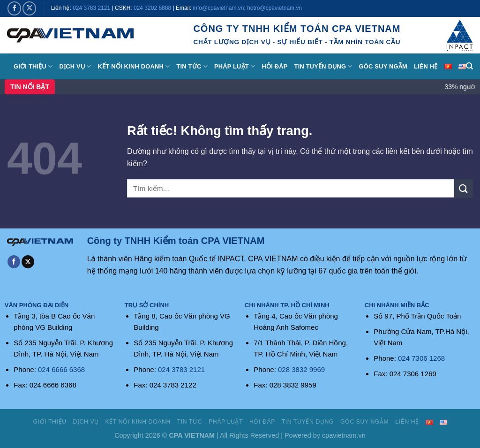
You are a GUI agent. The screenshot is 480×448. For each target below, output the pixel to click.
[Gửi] (464, 188)
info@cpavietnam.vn (219, 8)
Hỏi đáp (274, 66)
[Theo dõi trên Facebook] (14, 8)
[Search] (469, 66)
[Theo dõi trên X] (29, 8)
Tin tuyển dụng (323, 66)
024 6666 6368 (61, 369)
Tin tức (192, 66)
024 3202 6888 (152, 8)
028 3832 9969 (301, 369)
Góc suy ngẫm (383, 66)
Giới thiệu (33, 66)
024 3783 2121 (91, 8)
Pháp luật (235, 66)
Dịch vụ (75, 66)
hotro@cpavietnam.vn (274, 8)
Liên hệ (426, 66)
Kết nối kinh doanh (134, 66)
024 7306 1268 (421, 358)
